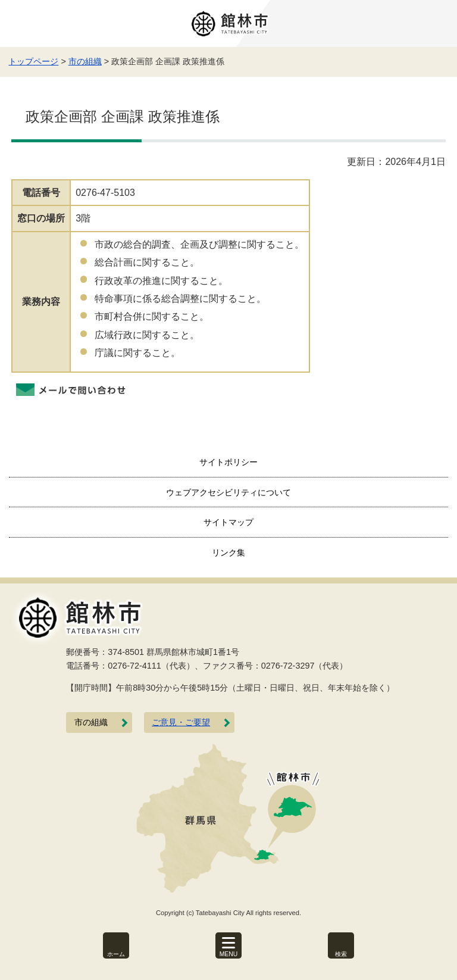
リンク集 (228, 553)
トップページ (33, 61)
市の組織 (85, 61)
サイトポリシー (228, 462)
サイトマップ (228, 522)
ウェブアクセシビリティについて (228, 492)
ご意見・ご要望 (181, 722)
